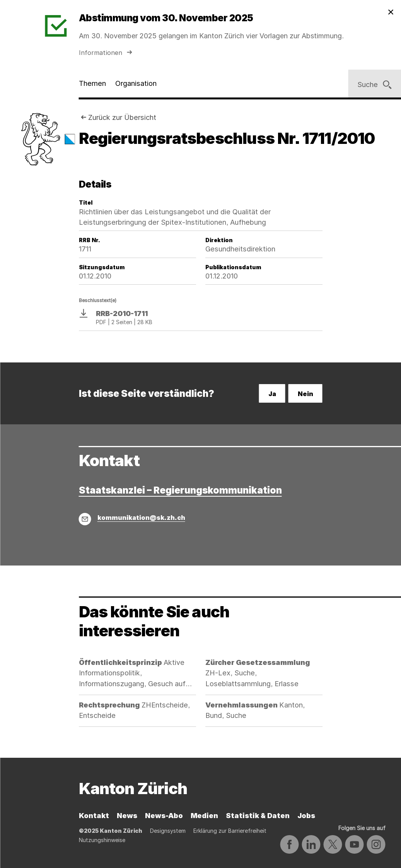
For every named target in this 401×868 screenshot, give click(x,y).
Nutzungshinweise (102, 840)
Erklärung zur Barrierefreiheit (230, 831)
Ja (272, 394)
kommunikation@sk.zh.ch (141, 518)
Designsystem (168, 831)
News (127, 815)
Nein (305, 394)
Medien (204, 815)
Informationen (107, 52)
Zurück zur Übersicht (122, 117)
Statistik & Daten (258, 815)
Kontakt (94, 815)
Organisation (136, 83)
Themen (92, 83)
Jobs (306, 815)
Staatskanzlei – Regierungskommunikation (180, 490)
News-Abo (164, 815)
